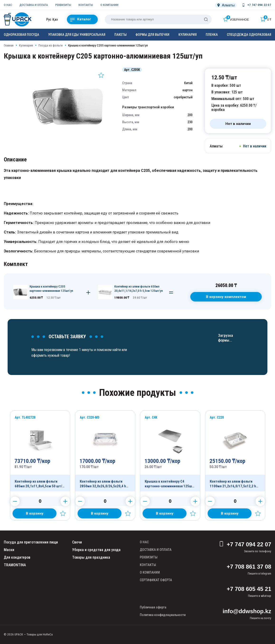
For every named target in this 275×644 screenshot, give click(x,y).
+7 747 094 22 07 (245, 544)
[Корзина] (266, 19)
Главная (9, 45)
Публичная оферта (153, 607)
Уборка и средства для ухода (96, 550)
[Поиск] (206, 19)
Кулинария (188, 35)
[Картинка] (68, 141)
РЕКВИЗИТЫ (63, 5)
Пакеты (121, 35)
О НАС (8, 5)
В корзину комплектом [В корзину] (226, 297)
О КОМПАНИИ (109, 5)
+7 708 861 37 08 (249, 567)
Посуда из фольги (51, 45)
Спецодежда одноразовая (249, 35)
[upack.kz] (18, 19)
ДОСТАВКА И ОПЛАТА (34, 5)
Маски (9, 550)
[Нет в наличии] (238, 124)
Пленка (212, 35)
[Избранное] (236, 19)
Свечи (77, 542)
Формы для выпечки (152, 35)
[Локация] (226, 5)
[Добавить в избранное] (101, 75)
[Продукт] (40, 451)
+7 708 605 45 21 (249, 589)
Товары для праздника (91, 557)
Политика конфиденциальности (163, 615)
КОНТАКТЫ (86, 5)
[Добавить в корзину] (35, 513)
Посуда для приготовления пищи (31, 542)
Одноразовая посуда (21, 35)
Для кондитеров (17, 557)
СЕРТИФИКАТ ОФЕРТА (156, 580)
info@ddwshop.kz (247, 611)
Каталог (81, 19)
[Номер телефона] (256, 5)
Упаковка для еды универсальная (77, 35)
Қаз (55, 19)
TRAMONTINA (15, 565)
